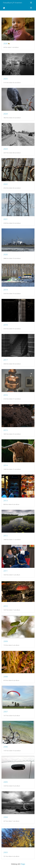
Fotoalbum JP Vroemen (13, 3)
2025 (6, 79)
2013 (6, 500)
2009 (6, 641)
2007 (6, 712)
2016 (6, 395)
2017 (6, 360)
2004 (6, 817)
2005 (6, 782)
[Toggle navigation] (31, 3)
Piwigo (23, 864)
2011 (6, 571)
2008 (6, 676)
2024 (6, 114)
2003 (6, 852)
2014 (6, 465)
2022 (6, 184)
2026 (6, 43)
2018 (6, 325)
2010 (6, 606)
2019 (6, 290)
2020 (6, 254)
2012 (6, 536)
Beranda (4, 8)
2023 (6, 149)
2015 (6, 430)
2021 (6, 219)
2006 (6, 747)
